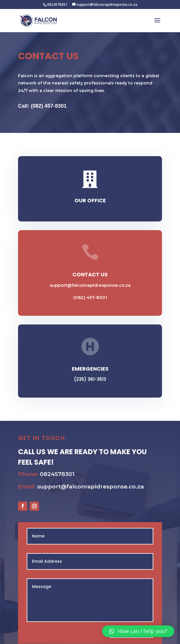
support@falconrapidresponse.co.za (90, 285)
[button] (138, 631)
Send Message (124, 624)
